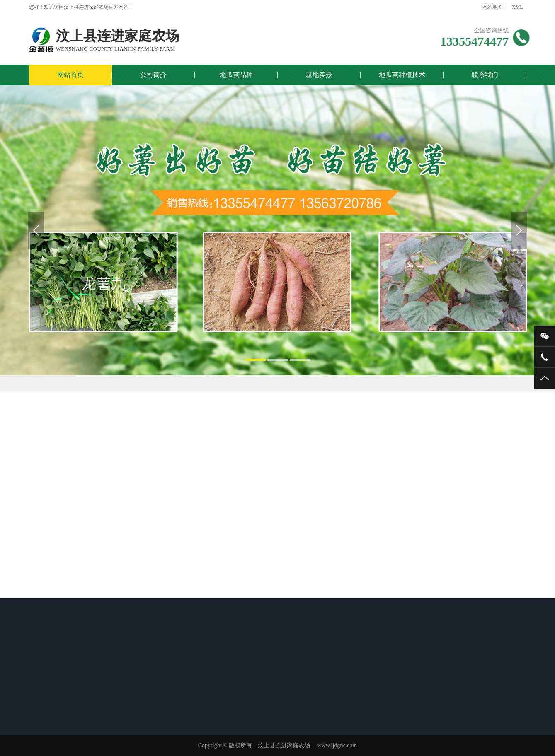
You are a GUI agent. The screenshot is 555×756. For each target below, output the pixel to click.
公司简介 (153, 75)
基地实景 (319, 75)
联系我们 (485, 75)
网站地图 (492, 7)
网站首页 (70, 75)
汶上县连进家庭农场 (118, 40)
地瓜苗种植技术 (402, 75)
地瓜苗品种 (236, 75)
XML (517, 7)
